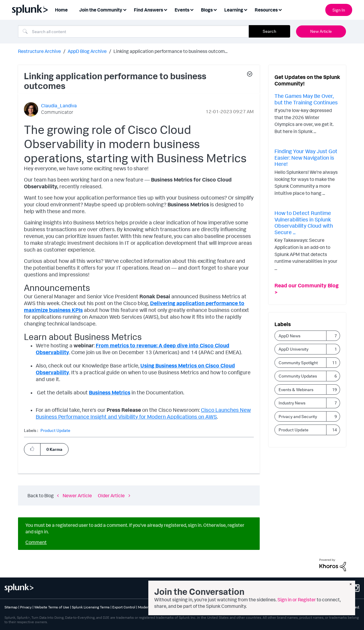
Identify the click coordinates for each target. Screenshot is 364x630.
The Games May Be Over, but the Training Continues (306, 99)
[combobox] (133, 31)
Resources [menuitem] (266, 10)
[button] (249, 75)
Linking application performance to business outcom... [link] (170, 51)
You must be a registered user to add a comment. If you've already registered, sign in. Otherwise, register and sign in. (135, 528)
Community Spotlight (298, 363)
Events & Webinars (296, 390)
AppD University (294, 349)
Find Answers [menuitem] (148, 10)
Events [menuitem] (182, 10)
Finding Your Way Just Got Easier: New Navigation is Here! (306, 157)
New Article (321, 31)
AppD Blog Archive (87, 51)
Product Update (55, 430)
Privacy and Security (298, 416)
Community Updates (298, 376)
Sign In (339, 10)
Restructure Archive (39, 51)
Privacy (26, 607)
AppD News (290, 336)
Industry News (292, 403)
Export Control (124, 607)
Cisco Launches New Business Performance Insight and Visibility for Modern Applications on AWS (143, 413)
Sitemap (11, 607)
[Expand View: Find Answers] (165, 9)
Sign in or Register (297, 600)
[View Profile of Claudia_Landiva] (59, 106)
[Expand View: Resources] (280, 9)
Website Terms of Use (52, 607)
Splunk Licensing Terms (91, 607)
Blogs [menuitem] (207, 10)
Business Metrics (110, 392)
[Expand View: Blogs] (215, 9)
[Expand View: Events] (192, 9)
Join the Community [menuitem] (101, 10)
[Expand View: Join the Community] (125, 9)
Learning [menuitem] (234, 10)
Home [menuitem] (61, 10)
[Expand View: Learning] (246, 9)
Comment (36, 542)
